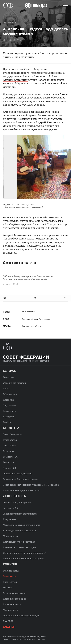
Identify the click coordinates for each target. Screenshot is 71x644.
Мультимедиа (11, 610)
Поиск (6, 388)
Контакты (8, 377)
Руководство (10, 440)
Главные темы (11, 571)
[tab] (35, 298)
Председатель (11, 582)
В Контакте (4, 298)
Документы (9, 519)
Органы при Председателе (18, 473)
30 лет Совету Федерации (17, 502)
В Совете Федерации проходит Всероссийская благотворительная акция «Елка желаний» (28, 278)
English (7, 422)
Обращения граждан (14, 383)
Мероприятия (11, 536)
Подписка (8, 400)
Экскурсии (9, 416)
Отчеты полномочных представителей (25, 553)
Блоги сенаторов (12, 604)
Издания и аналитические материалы (24, 559)
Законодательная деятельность (20, 514)
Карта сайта (9, 411)
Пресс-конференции (14, 599)
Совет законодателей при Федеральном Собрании (31, 485)
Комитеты (9, 587)
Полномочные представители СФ (22, 490)
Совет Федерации (13, 434)
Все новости (9, 22)
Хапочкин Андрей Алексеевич (36, 319)
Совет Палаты (11, 445)
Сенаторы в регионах (15, 593)
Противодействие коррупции (19, 542)
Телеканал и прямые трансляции (21, 616)
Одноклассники (35, 298)
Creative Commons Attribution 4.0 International (24, 639)
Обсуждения (10, 394)
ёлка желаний (28, 312)
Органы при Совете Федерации (20, 479)
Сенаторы (8, 451)
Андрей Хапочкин (16, 80)
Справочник (10, 405)
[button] (65, 6)
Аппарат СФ (10, 468)
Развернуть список (66, 298)
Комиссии (8, 462)
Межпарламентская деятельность (22, 525)
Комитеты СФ (11, 457)
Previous (20, 167)
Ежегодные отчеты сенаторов (19, 547)
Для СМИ (8, 621)
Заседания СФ (11, 508)
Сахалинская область (32, 326)
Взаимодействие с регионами (19, 530)
